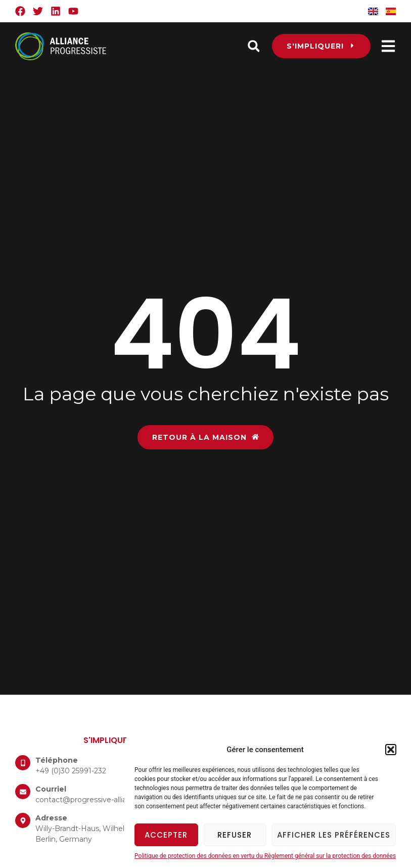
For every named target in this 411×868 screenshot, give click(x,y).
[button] (391, 750)
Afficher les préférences (334, 835)
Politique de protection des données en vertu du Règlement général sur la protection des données (265, 856)
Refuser (235, 835)
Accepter (166, 835)
